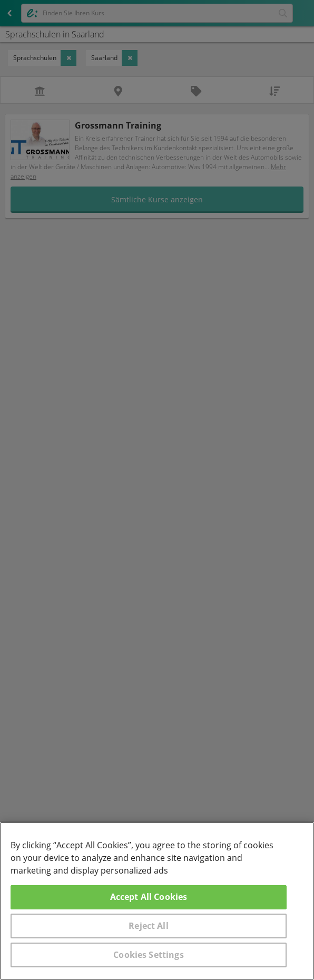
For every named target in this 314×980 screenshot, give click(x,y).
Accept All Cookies (149, 897)
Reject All (149, 926)
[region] (157, 901)
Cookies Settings (149, 955)
